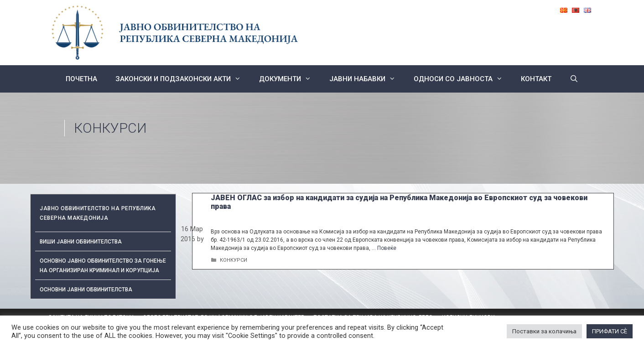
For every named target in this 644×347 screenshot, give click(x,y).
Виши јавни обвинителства (81, 242)
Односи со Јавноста (463, 79)
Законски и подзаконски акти (183, 79)
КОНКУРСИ (234, 260)
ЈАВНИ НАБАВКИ (367, 79)
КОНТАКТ (536, 79)
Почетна (81, 79)
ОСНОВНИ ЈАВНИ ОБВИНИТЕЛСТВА (86, 290)
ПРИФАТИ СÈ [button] (610, 331)
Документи (290, 79)
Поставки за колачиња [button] (544, 331)
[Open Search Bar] (574, 79)
